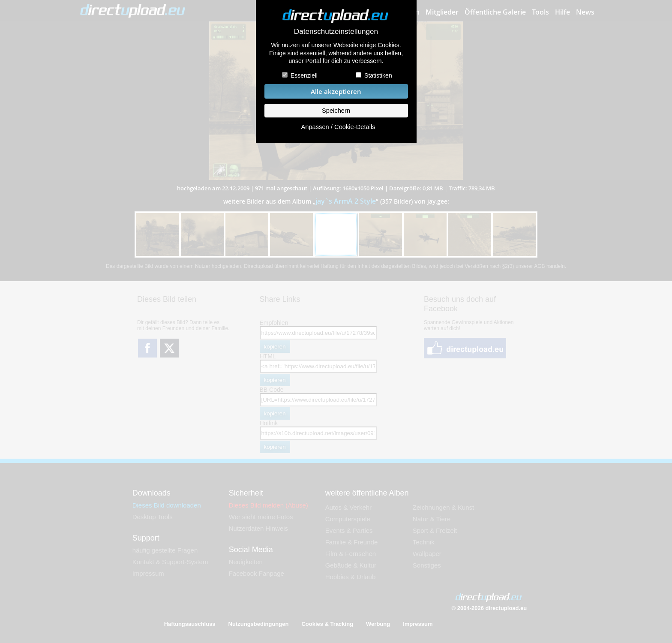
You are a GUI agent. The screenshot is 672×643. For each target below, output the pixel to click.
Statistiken (378, 75)
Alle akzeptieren (336, 92)
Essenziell (304, 75)
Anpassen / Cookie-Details (338, 127)
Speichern (336, 111)
